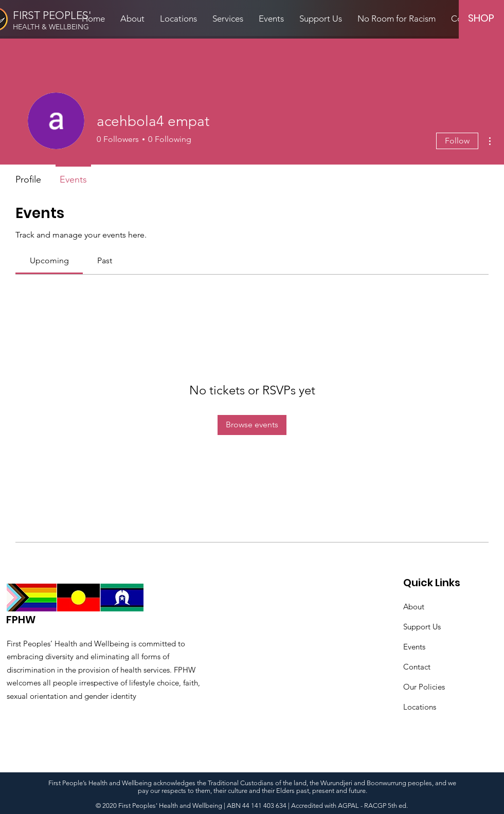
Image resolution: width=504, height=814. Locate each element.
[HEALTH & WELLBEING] (65, 27)
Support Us (422, 627)
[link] (49, 260)
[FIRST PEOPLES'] (56, 15)
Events (414, 647)
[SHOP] (481, 18)
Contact (417, 667)
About (414, 607)
